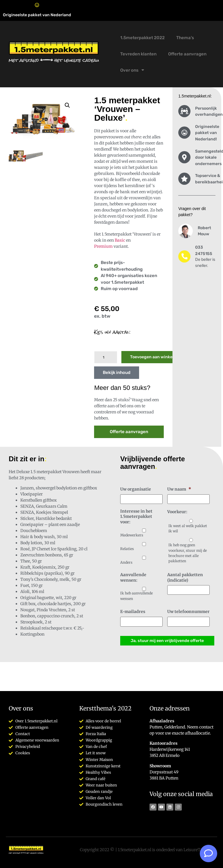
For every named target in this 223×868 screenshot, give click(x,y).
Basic (120, 240)
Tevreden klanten (138, 54)
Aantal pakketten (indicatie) (185, 577)
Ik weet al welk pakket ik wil (188, 528)
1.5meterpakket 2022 (142, 38)
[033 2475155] (184, 256)
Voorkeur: (177, 512)
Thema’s (185, 38)
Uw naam (179, 489)
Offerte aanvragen (187, 54)
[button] (67, 105)
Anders (126, 562)
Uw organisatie (136, 489)
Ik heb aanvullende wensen (136, 596)
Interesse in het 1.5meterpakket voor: (136, 516)
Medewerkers (132, 535)
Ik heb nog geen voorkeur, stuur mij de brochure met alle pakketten (188, 553)
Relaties (127, 548)
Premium (103, 246)
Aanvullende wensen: (133, 577)
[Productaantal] (106, 357)
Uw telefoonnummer (188, 612)
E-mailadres (133, 612)
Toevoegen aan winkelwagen (158, 357)
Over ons (132, 70)
